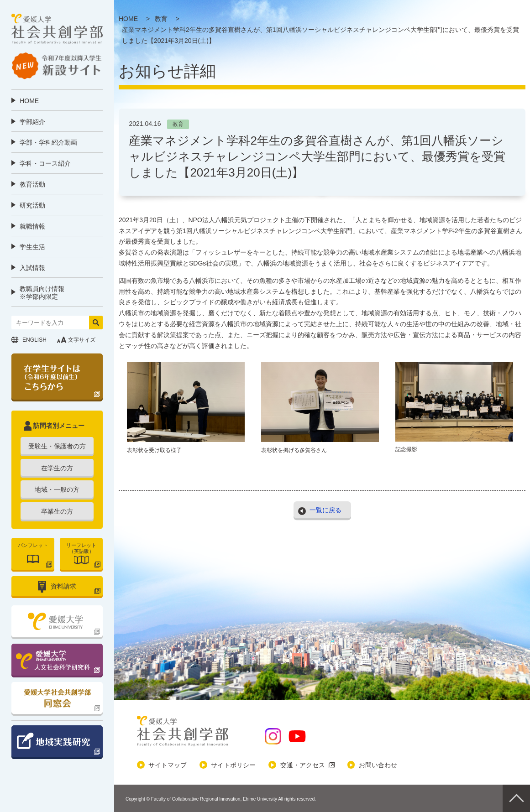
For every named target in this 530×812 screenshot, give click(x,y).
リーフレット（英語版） (81, 548)
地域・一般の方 (57, 489)
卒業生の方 (57, 511)
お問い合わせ (378, 765)
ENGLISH (34, 340)
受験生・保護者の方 (57, 446)
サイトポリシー (233, 765)
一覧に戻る (325, 510)
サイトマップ (168, 765)
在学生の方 (57, 468)
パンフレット (33, 545)
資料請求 (63, 586)
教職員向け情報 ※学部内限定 (42, 293)
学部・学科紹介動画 (48, 142)
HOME (29, 101)
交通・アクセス (303, 765)
